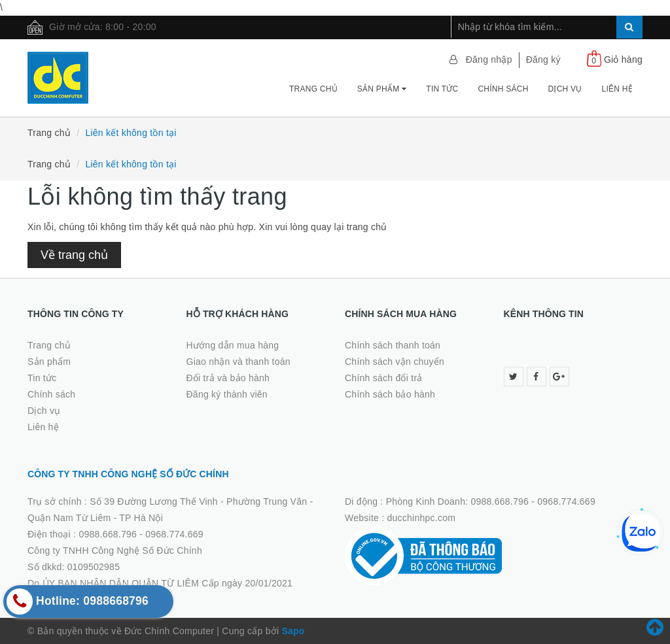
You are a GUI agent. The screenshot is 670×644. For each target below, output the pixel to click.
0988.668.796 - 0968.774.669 (141, 534)
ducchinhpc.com (422, 518)
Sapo (293, 631)
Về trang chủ (74, 255)
